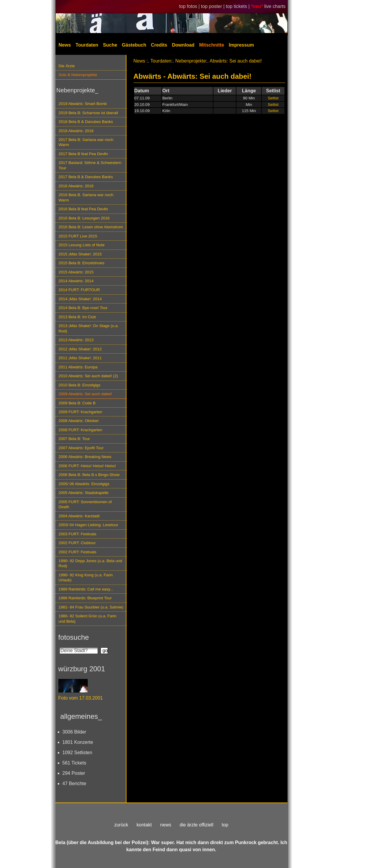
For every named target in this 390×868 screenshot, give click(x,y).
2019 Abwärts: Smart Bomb (83, 104)
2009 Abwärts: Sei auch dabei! (85, 394)
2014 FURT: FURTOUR (79, 290)
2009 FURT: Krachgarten (80, 412)
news (166, 825)
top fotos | (190, 6)
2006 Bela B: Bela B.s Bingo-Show (89, 475)
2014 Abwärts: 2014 (76, 281)
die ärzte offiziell (196, 825)
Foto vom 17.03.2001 (81, 698)
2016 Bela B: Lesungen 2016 (84, 218)
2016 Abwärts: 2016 (76, 186)
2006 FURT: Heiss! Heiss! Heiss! (87, 466)
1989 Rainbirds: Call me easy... (86, 589)
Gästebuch (134, 45)
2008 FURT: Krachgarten (80, 430)
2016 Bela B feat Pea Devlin (83, 209)
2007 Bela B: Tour (74, 439)
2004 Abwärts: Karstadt (79, 516)
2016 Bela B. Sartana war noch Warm (86, 197)
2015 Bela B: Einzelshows (82, 263)
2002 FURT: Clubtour (77, 543)
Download (183, 45)
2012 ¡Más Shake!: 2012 (80, 349)
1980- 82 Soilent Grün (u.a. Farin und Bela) (88, 618)
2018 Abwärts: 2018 (76, 131)
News (65, 45)
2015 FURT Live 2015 (78, 236)
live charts (275, 6)
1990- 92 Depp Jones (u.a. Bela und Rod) (90, 563)
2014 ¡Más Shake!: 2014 (80, 299)
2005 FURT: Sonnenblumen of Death (85, 504)
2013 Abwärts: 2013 (76, 340)
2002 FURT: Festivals (78, 552)
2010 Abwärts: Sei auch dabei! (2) (88, 376)
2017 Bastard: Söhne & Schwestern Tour (90, 165)
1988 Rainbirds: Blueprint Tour (85, 598)
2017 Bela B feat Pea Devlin (83, 154)
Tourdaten (87, 45)
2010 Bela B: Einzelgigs (80, 385)
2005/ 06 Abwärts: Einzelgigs (84, 484)
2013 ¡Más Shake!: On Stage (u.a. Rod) (89, 328)
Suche (110, 45)
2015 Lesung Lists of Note (82, 245)
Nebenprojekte (191, 61)
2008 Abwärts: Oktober (79, 421)
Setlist (273, 98)
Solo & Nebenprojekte (78, 75)
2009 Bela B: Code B (77, 403)
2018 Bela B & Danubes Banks (86, 122)
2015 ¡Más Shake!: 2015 (80, 254)
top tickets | (238, 6)
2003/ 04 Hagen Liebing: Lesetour (88, 525)
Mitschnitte (212, 45)
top (225, 825)
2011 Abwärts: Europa (78, 367)
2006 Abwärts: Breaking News (85, 457)
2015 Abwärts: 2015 (76, 272)
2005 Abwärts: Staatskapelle (84, 493)
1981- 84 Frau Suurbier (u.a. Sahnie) (91, 607)
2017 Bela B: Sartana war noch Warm (86, 142)
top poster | (213, 6)
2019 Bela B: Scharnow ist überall (88, 113)
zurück (121, 825)
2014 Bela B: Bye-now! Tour (83, 308)
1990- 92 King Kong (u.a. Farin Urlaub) (86, 577)
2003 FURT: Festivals (78, 534)
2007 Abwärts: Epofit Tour (81, 448)
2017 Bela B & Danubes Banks (86, 177)
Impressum (241, 45)
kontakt (144, 825)
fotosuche (74, 637)
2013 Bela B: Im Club (77, 317)
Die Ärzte (67, 66)
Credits (159, 45)
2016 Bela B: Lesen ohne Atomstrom (91, 227)
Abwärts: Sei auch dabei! (236, 61)
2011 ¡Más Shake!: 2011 (80, 358)
